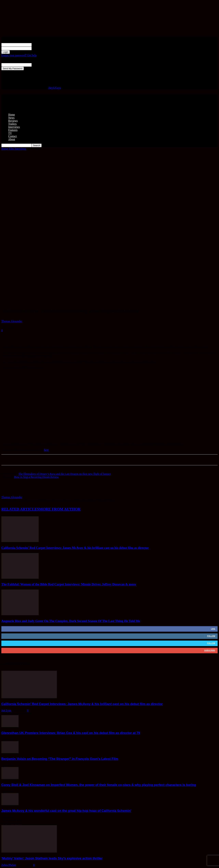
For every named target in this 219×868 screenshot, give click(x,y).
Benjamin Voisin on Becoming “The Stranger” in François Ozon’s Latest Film (60, 759)
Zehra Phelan (9, 865)
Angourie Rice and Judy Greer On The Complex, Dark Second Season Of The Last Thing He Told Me (71, 621)
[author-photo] (10, 494)
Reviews (13, 121)
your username (40, 45)
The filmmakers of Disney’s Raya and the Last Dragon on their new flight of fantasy (65, 474)
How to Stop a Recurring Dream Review (36, 477)
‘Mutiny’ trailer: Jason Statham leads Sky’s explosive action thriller (52, 858)
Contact (12, 136)
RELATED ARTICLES (20, 509)
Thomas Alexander (12, 321)
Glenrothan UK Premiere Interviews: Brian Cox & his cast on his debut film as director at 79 (71, 733)
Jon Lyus (6, 710)
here (46, 450)
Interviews (14, 127)
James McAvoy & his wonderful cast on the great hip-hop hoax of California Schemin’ (66, 811)
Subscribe (210, 650)
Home (12, 115)
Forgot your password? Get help (19, 55)
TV (10, 133)
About (12, 139)
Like (213, 629)
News (11, 118)
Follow (211, 636)
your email (38, 65)
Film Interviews (17, 149)
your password (40, 48)
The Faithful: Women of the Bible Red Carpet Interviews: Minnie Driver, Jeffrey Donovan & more (69, 584)
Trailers (12, 124)
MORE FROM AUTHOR (60, 509)
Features (13, 130)
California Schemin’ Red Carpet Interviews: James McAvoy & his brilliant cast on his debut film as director (75, 548)
